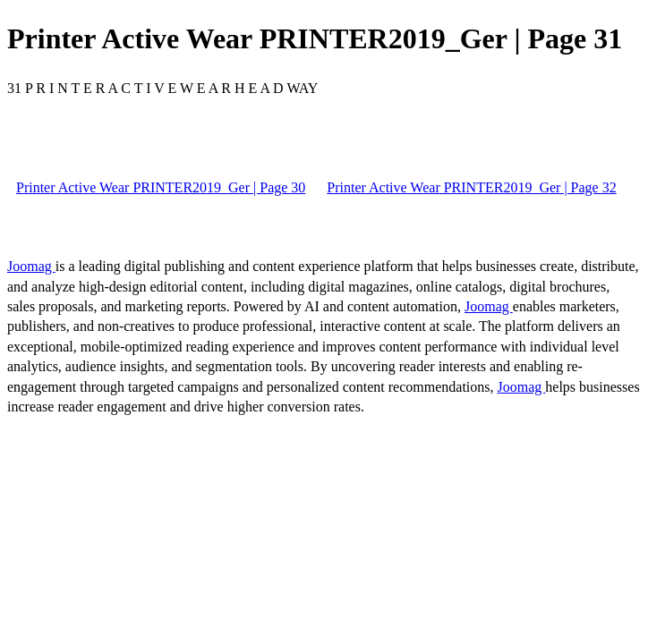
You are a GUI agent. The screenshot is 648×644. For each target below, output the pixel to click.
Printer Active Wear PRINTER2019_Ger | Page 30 (161, 187)
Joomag (31, 266)
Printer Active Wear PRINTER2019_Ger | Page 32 (471, 187)
